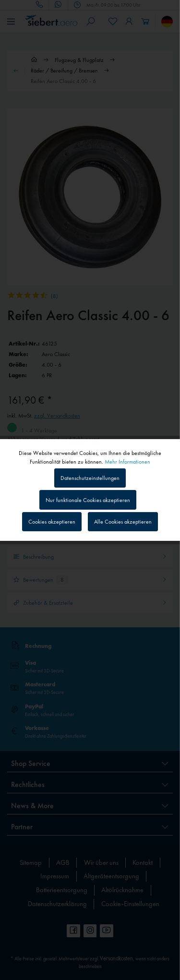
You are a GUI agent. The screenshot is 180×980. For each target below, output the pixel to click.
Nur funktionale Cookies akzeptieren (88, 500)
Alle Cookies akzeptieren (123, 522)
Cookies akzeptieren (52, 522)
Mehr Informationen (127, 462)
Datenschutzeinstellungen (90, 478)
